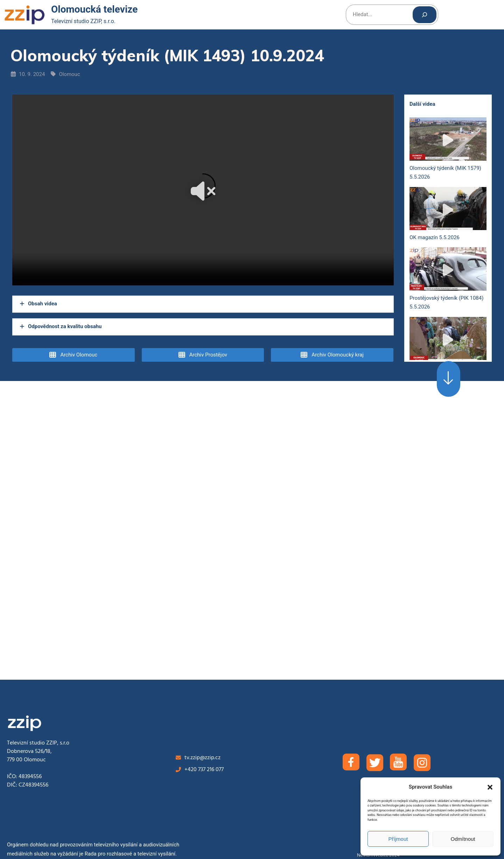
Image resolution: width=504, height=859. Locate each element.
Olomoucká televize (94, 9)
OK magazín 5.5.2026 (448, 215)
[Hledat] (425, 15)
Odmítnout (463, 839)
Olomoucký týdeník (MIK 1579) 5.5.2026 (448, 150)
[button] (490, 787)
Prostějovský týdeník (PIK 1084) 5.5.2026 (448, 280)
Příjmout (398, 839)
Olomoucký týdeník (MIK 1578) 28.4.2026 (448, 349)
